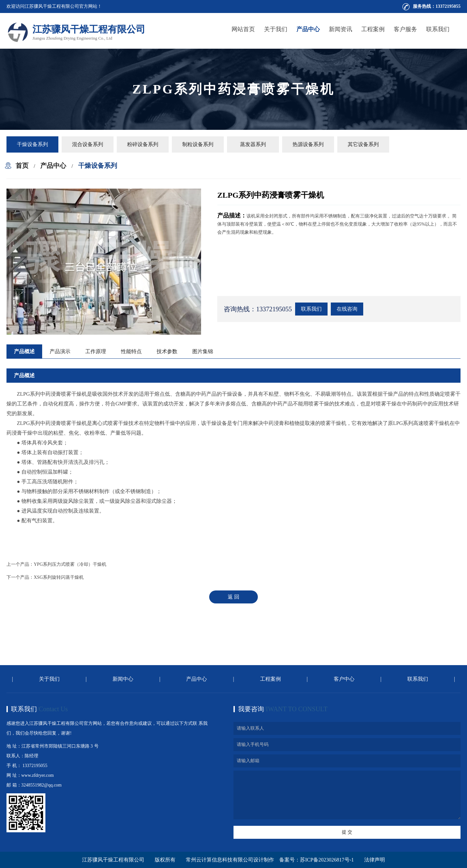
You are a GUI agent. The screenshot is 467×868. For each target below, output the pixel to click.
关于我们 (276, 29)
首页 (22, 166)
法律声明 (375, 860)
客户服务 (405, 29)
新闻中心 (123, 679)
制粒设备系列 (198, 144)
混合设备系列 (88, 144)
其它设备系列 (363, 144)
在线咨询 (347, 309)
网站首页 (243, 29)
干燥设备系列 (32, 144)
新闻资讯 (341, 29)
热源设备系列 (308, 144)
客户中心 (344, 679)
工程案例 (373, 29)
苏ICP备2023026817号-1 (327, 860)
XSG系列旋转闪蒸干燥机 (59, 577)
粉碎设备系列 (143, 144)
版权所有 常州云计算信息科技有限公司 (204, 860)
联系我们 (438, 29)
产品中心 (308, 29)
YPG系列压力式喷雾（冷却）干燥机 (70, 564)
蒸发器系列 (253, 144)
